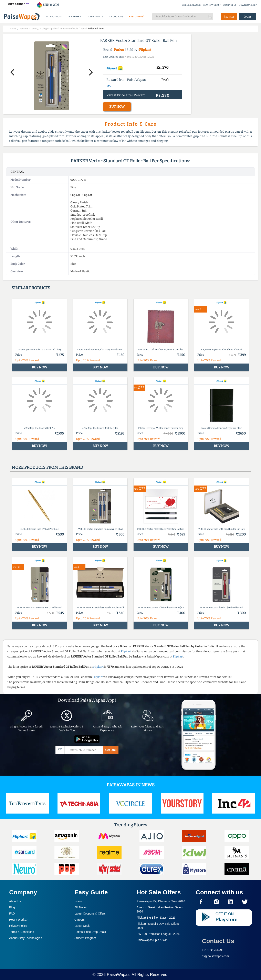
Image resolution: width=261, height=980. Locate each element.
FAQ (12, 913)
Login (247, 17)
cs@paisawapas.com (215, 956)
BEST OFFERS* (137, 17)
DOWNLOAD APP (248, 5)
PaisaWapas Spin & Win (152, 940)
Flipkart (145, 50)
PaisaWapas (118, 974)
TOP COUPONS (116, 17)
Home (78, 901)
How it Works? (18, 920)
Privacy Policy (18, 926)
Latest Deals (82, 926)
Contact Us (218, 941)
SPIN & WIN (48, 5)
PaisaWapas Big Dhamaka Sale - (161, 901)
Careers (80, 920)
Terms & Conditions (22, 932)
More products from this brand (47, 467)
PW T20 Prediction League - (158, 934)
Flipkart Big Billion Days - (156, 918)
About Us (15, 901)
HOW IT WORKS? (212, 5)
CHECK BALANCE (191, 5)
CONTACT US (230, 5)
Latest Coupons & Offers (90, 913)
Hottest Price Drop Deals (90, 932)
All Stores (81, 907)
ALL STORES (75, 17)
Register (229, 17)
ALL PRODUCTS (54, 17)
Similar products (31, 288)
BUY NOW (117, 107)
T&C (109, 86)
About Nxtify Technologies (26, 938)
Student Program (85, 938)
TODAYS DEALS (95, 17)
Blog (12, 907)
